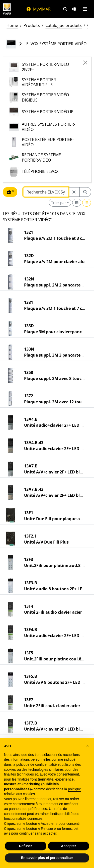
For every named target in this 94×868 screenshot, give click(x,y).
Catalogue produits (64, 25)
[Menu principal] (85, 9)
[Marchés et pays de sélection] (74, 9)
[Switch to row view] (87, 203)
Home (12, 25)
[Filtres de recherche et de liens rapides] (65, 9)
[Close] (85, 63)
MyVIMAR (38, 9)
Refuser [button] (26, 846)
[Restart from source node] (74, 192)
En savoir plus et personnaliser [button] (47, 858)
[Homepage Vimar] (7, 9)
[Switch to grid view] (77, 203)
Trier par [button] (59, 203)
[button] (87, 746)
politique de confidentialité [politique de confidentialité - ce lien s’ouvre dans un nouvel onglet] (36, 764)
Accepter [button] (68, 846)
